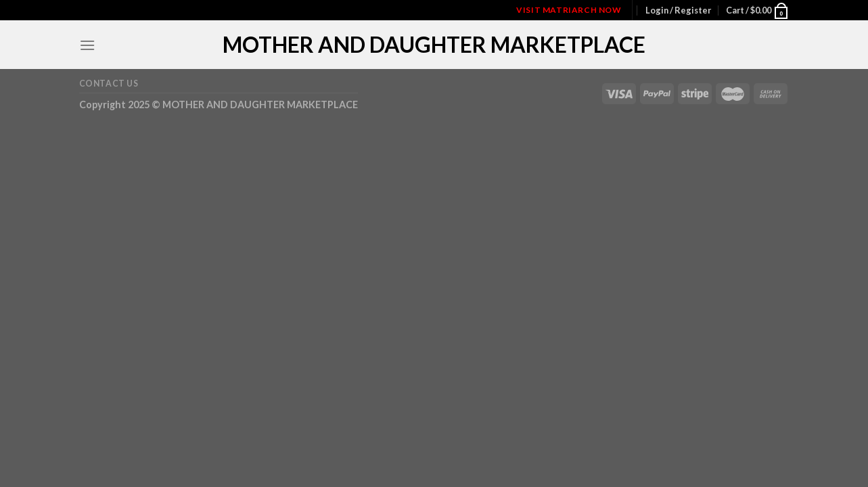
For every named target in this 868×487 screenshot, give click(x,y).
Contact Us (109, 84)
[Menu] (87, 45)
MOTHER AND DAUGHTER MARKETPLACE (434, 45)
